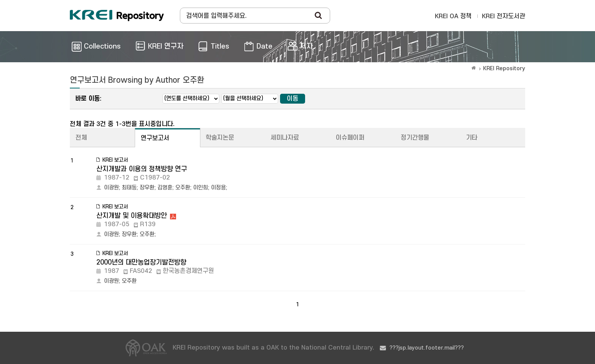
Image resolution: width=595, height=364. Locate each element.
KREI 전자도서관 (504, 16)
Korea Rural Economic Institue (117, 16)
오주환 (183, 188)
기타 (472, 138)
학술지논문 (220, 138)
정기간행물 (415, 138)
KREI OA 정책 (453, 16)
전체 (81, 138)
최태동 (129, 188)
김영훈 (165, 188)
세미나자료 (285, 138)
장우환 (147, 188)
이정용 (218, 188)
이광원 (111, 188)
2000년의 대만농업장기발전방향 (141, 262)
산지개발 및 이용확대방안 (132, 216)
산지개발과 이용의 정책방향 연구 (142, 169)
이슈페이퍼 (350, 138)
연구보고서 (155, 138)
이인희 (201, 188)
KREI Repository (504, 69)
